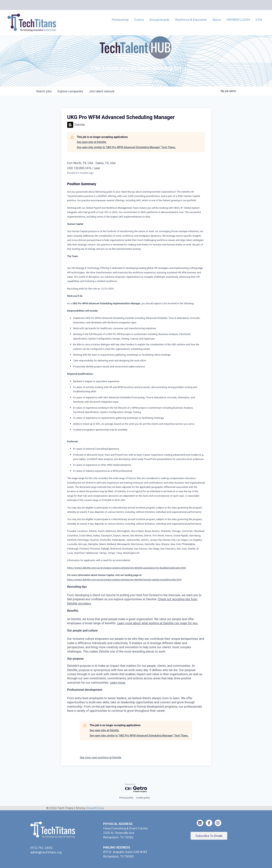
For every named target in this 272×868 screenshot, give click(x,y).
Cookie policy (143, 798)
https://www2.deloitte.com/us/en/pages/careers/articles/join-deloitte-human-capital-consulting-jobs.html (124, 580)
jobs (44, 91)
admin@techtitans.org (46, 852)
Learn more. (118, 683)
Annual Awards (159, 20)
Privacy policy (126, 798)
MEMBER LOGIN (238, 20)
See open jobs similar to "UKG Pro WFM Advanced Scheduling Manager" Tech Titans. (126, 147)
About (217, 20)
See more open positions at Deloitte (101, 757)
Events (139, 20)
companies (70, 91)
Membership (120, 20)
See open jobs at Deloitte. (92, 142)
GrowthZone (95, 808)
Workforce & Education (191, 20)
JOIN (259, 20)
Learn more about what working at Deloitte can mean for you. (158, 623)
